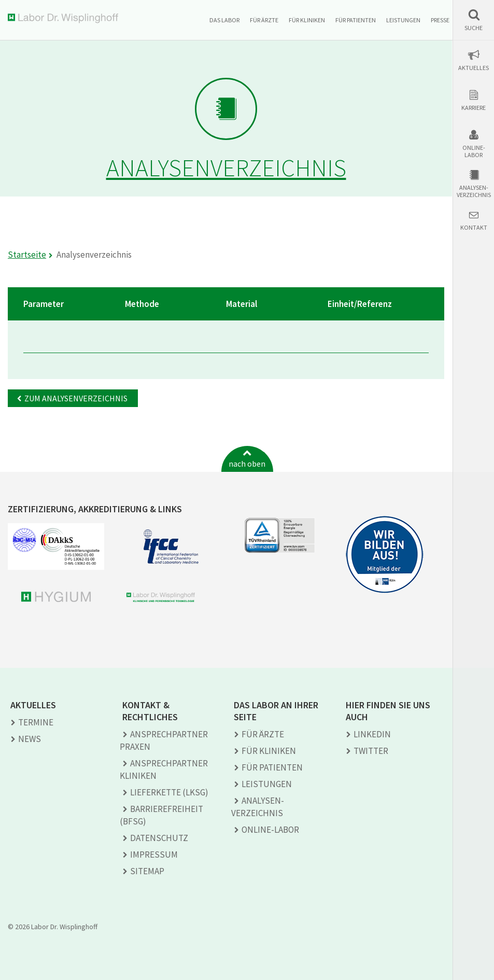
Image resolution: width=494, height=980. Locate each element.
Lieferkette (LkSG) (169, 792)
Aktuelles (474, 68)
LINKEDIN (372, 734)
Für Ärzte (264, 20)
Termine (36, 722)
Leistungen (403, 20)
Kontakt (474, 228)
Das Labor (224, 20)
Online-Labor (474, 151)
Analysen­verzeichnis (258, 807)
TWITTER (371, 751)
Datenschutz (159, 838)
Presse (440, 20)
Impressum (154, 855)
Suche (474, 28)
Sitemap (147, 871)
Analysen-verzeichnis (474, 191)
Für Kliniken (307, 20)
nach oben (247, 464)
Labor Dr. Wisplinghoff (65, 18)
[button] (474, 20)
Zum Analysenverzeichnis (76, 398)
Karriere (474, 108)
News (30, 739)
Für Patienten (356, 20)
